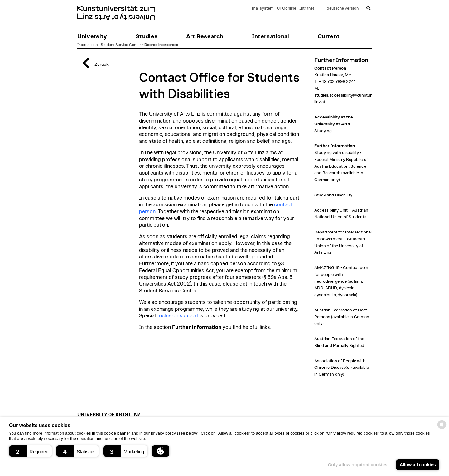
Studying (323, 131)
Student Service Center (121, 45)
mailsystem (263, 9)
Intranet (307, 9)
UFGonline (287, 9)
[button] (30, 451)
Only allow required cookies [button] (357, 465)
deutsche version (343, 9)
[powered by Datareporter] (442, 428)
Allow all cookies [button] (418, 465)
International (88, 45)
